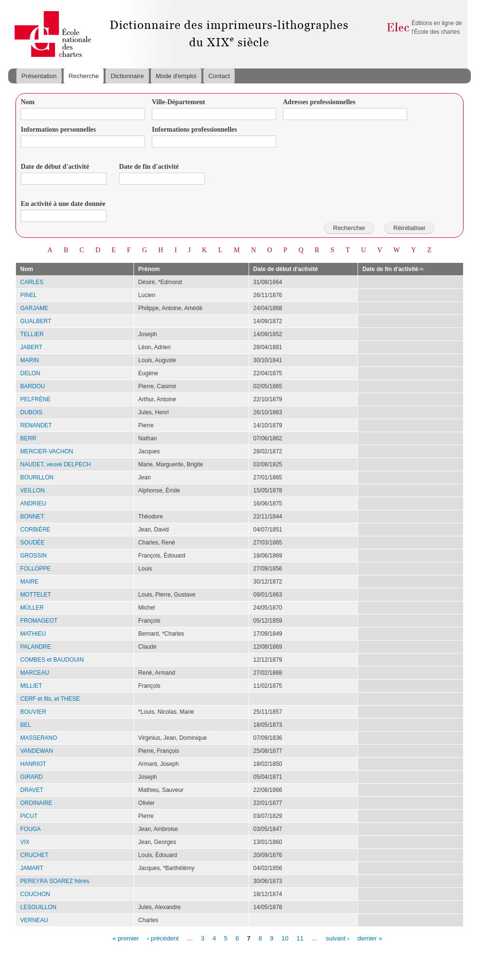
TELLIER (32, 334)
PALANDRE (36, 647)
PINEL (29, 295)
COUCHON (35, 894)
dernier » (370, 938)
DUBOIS (31, 412)
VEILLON (33, 490)
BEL (26, 725)
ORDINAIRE (36, 803)
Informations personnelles (58, 129)
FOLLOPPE (35, 569)
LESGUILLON (38, 907)
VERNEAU (34, 920)
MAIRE (29, 582)
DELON (30, 373)
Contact (219, 76)
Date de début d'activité (55, 167)
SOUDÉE (33, 543)
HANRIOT (33, 764)
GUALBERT (36, 321)
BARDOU (33, 386)
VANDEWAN (37, 751)
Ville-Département (179, 102)
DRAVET (32, 790)
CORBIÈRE (35, 530)
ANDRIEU (33, 504)
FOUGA (31, 829)
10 (285, 938)
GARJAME (34, 308)
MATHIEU (33, 634)
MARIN (30, 360)
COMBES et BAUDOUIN (52, 660)
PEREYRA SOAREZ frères (55, 881)
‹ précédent (163, 938)
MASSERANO (39, 738)
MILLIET (31, 686)
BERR (28, 438)
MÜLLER (32, 608)
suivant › (338, 938)
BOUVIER (33, 712)
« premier (126, 938)
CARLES (32, 282)
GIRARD (32, 777)
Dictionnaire (127, 76)
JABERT (31, 347)
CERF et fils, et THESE (50, 699)
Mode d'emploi (176, 76)
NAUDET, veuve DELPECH (56, 464)
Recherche (84, 76)
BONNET (32, 517)
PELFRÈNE (35, 399)
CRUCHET (34, 855)
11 (300, 938)
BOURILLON (37, 477)
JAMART (32, 868)
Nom (28, 102)
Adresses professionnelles (319, 102)
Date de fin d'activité (149, 167)
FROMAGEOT (39, 621)
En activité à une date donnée (63, 204)
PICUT (29, 816)
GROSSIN (33, 556)
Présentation (39, 76)
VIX (25, 842)
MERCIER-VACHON (47, 451)
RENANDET (36, 425)
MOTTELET (36, 595)
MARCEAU (35, 673)
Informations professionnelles (194, 129)
